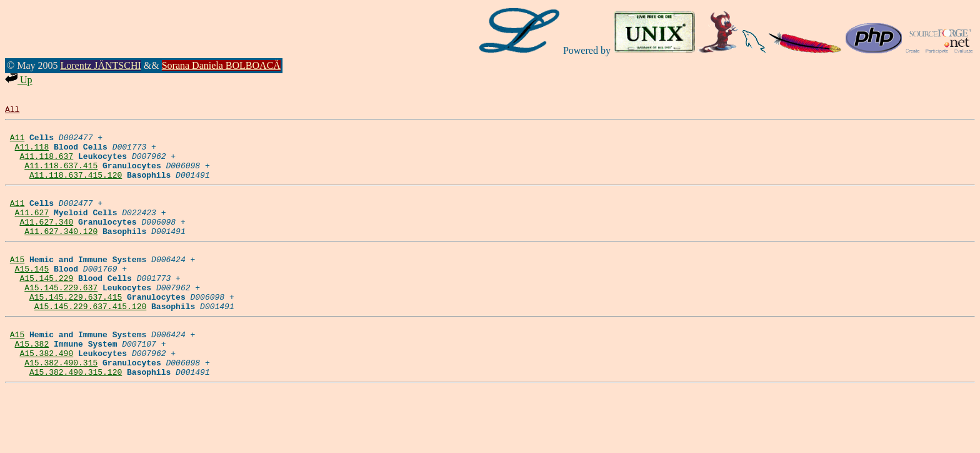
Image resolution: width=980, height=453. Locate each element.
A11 (17, 143)
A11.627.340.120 (61, 253)
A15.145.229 (46, 308)
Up (19, 80)
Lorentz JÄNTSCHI (100, 65)
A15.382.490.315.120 (76, 419)
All (12, 111)
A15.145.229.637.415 (76, 330)
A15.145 (32, 297)
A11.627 (32, 231)
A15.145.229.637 (61, 319)
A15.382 (32, 385)
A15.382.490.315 (61, 407)
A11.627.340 (46, 242)
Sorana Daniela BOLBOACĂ (221, 65)
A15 (17, 285)
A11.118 (32, 154)
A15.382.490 (46, 396)
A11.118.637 (46, 165)
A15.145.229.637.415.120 (90, 342)
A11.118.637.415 (61, 176)
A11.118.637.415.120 (76, 188)
